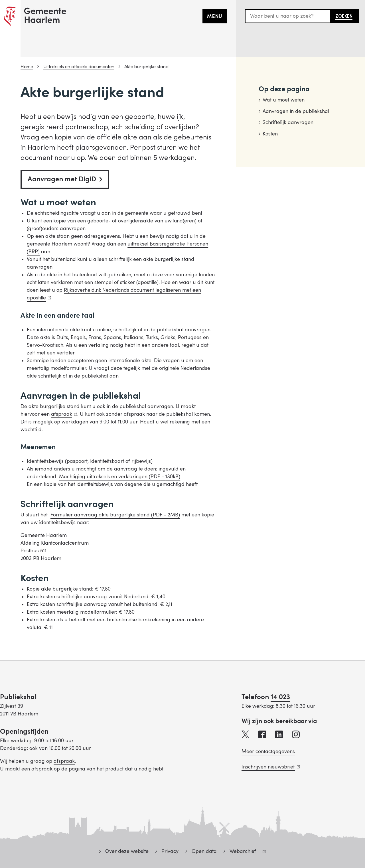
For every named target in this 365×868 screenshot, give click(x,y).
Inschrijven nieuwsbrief (271, 767)
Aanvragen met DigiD (65, 179)
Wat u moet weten (284, 100)
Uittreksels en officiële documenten (79, 67)
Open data (204, 851)
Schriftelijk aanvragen (288, 122)
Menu (215, 16)
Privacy (170, 851)
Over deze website (127, 851)
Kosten (270, 134)
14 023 (280, 697)
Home (27, 67)
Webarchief (245, 852)
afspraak (64, 414)
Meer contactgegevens (268, 752)
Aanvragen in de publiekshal (296, 111)
